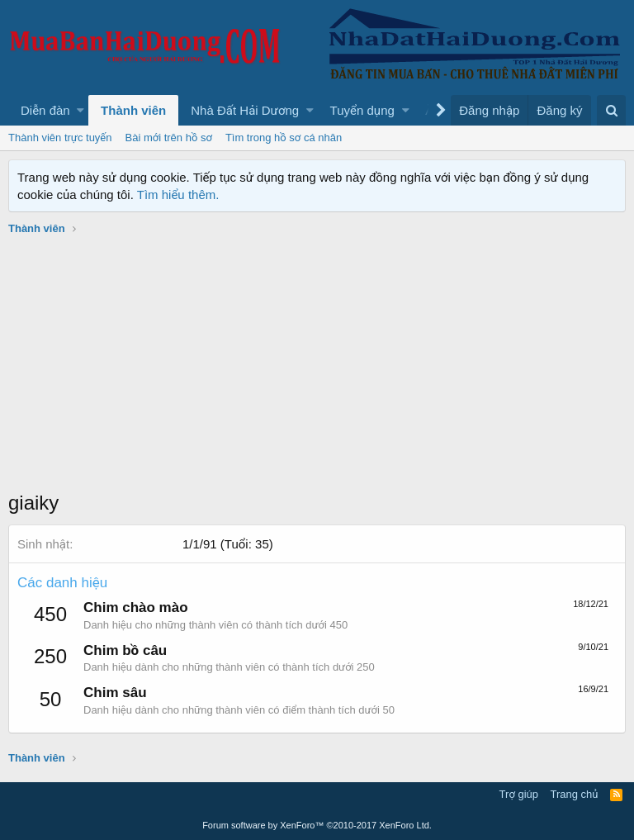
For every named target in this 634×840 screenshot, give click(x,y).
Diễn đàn (45, 110)
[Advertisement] (317, 365)
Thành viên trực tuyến (60, 138)
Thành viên (133, 110)
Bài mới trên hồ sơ (169, 138)
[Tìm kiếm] (611, 110)
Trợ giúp (519, 794)
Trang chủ (575, 794)
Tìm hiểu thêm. (178, 195)
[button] (80, 110)
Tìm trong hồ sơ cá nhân (284, 138)
